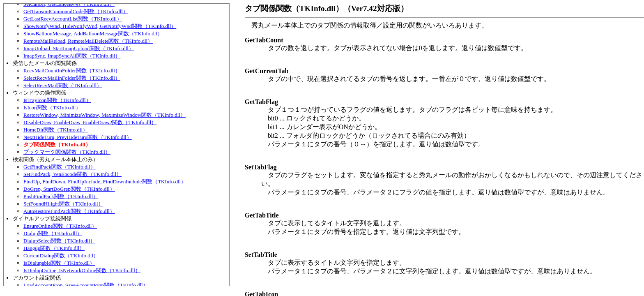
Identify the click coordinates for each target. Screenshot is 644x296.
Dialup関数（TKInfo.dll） (53, 233)
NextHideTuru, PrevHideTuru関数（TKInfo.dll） (78, 137)
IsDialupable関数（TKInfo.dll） (59, 263)
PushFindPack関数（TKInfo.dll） (61, 196)
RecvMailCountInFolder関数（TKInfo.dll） (72, 71)
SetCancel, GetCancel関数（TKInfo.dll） (69, 4)
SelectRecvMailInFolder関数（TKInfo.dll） (72, 78)
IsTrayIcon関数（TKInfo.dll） (57, 100)
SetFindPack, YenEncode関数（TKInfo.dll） (72, 174)
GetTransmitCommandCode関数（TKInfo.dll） (76, 11)
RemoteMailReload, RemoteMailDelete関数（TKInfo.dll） (88, 41)
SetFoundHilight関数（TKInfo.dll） (63, 204)
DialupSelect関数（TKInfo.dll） (59, 241)
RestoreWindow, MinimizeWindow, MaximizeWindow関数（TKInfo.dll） (105, 115)
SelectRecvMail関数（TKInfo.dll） (63, 85)
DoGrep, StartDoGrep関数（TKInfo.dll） (69, 189)
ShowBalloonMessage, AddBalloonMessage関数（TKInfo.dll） (93, 34)
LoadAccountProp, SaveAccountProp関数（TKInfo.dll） (86, 285)
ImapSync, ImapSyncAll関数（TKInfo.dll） (72, 56)
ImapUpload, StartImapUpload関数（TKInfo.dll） (79, 48)
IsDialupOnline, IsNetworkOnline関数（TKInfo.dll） (82, 270)
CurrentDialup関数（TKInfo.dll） (61, 256)
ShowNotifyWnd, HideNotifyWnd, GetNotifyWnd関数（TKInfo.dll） (100, 26)
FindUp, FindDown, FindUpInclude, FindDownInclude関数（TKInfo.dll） (105, 182)
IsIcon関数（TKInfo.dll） (52, 108)
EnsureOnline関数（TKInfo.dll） (60, 226)
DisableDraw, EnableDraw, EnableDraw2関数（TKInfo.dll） (90, 122)
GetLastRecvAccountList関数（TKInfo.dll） (73, 19)
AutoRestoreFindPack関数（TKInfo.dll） (69, 211)
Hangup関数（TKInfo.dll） (54, 248)
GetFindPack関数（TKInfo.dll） (60, 167)
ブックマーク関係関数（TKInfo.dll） (67, 152)
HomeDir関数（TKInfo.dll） (56, 130)
